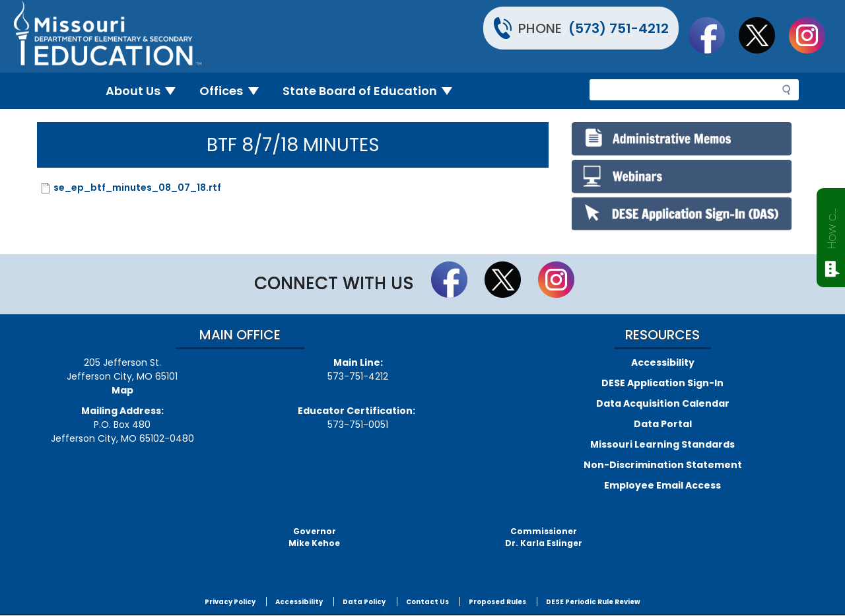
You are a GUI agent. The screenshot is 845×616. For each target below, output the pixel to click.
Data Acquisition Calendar (663, 403)
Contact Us (427, 602)
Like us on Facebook (713, 35)
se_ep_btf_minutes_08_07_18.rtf (137, 188)
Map (122, 390)
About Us (146, 91)
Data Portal (663, 424)
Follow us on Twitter (763, 35)
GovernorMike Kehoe (314, 537)
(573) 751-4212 (619, 28)
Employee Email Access (662, 485)
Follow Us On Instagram (813, 35)
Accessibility (663, 362)
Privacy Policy (230, 602)
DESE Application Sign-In (662, 383)
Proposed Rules (497, 602)
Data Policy (364, 602)
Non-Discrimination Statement (663, 465)
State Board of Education (373, 91)
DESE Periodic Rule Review (593, 602)
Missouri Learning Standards (662, 444)
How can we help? (831, 226)
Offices (234, 91)
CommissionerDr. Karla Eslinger (544, 537)
